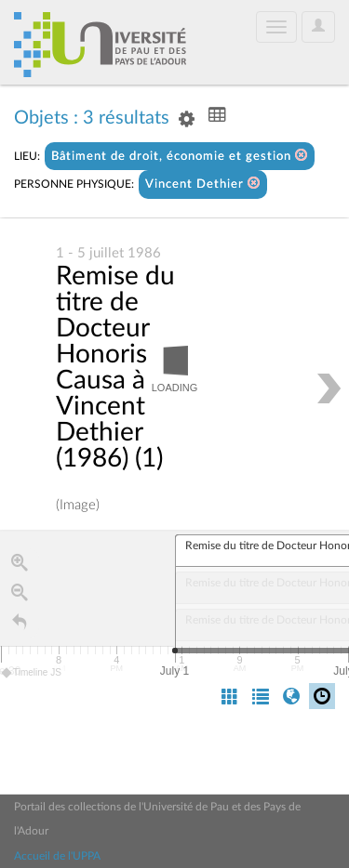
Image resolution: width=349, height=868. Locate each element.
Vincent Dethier (203, 184)
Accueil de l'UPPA (57, 856)
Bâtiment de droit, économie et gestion (180, 156)
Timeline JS (32, 673)
